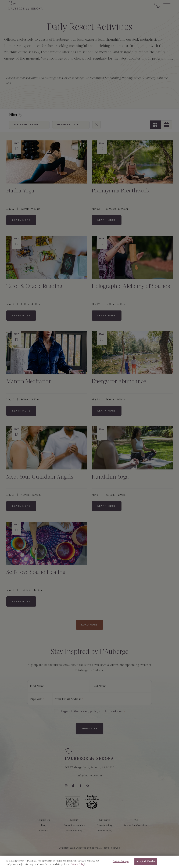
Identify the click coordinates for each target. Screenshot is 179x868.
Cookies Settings (121, 863)
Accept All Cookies (145, 863)
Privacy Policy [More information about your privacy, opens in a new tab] (78, 865)
